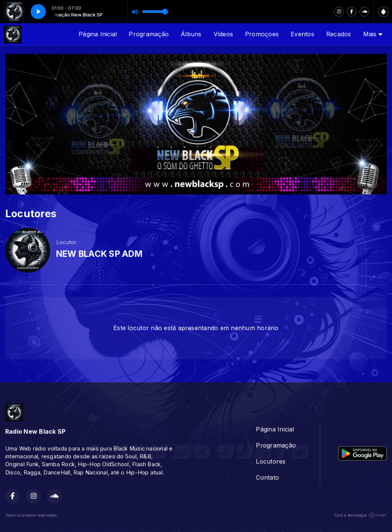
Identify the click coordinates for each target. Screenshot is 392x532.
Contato (267, 477)
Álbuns (191, 34)
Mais (373, 34)
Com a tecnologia (361, 515)
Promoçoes (262, 34)
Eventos (302, 34)
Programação (149, 34)
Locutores (271, 461)
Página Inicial (98, 34)
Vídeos (223, 34)
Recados (339, 34)
